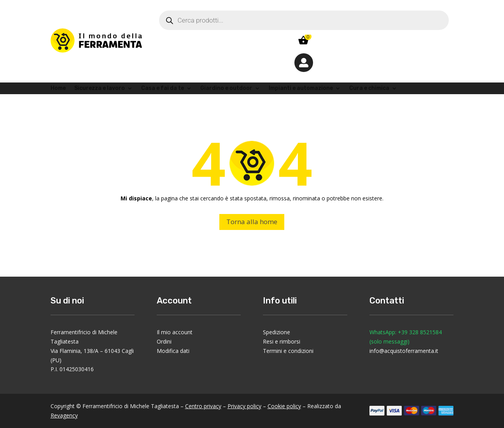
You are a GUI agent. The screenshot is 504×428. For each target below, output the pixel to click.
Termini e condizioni (288, 351)
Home (58, 89)
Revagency (64, 415)
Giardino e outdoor (226, 89)
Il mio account (175, 332)
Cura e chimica (369, 89)
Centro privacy (203, 406)
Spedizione (276, 332)
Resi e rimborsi (282, 341)
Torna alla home (252, 222)
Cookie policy (284, 406)
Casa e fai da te (163, 89)
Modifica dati (173, 351)
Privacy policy (244, 406)
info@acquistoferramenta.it (404, 351)
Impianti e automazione (301, 89)
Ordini (164, 341)
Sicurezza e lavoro (100, 89)
